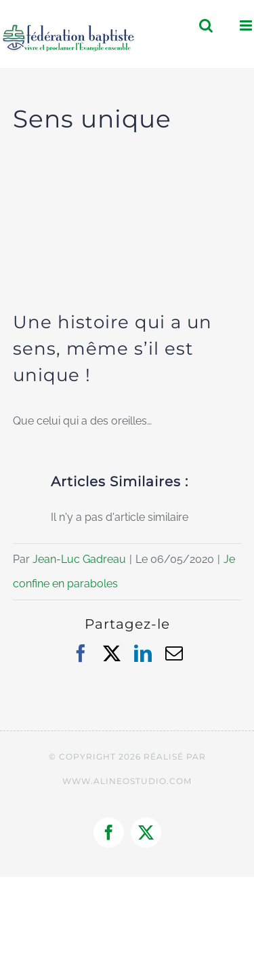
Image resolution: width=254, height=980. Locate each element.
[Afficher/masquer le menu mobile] (247, 25)
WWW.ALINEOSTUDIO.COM (127, 781)
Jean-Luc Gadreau (79, 559)
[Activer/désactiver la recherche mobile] (206, 25)
